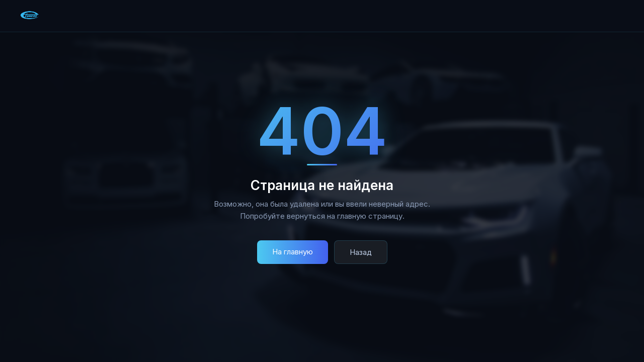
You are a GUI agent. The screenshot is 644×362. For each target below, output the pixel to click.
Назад (361, 252)
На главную (293, 252)
